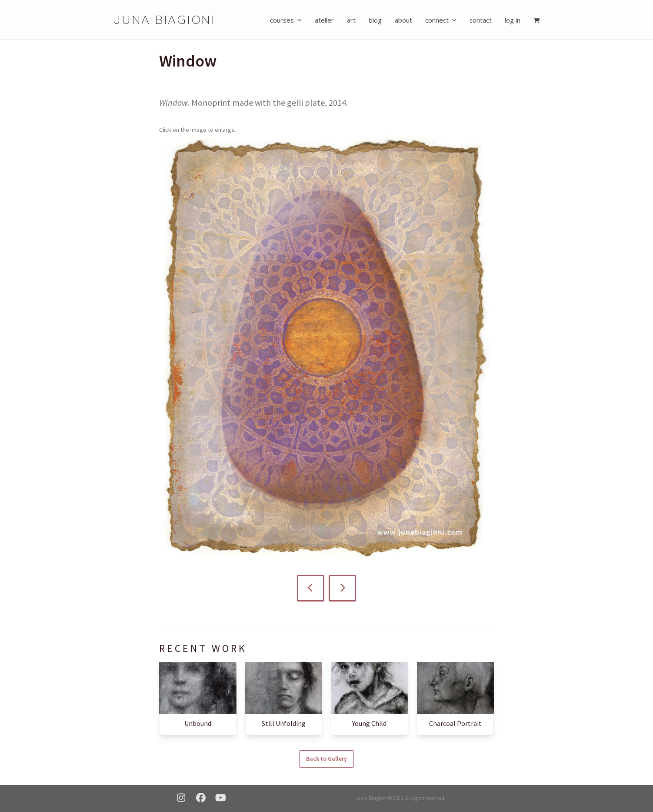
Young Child (369, 723)
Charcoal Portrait (455, 723)
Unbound (198, 723)
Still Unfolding (284, 723)
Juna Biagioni (165, 19)
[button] (536, 20)
